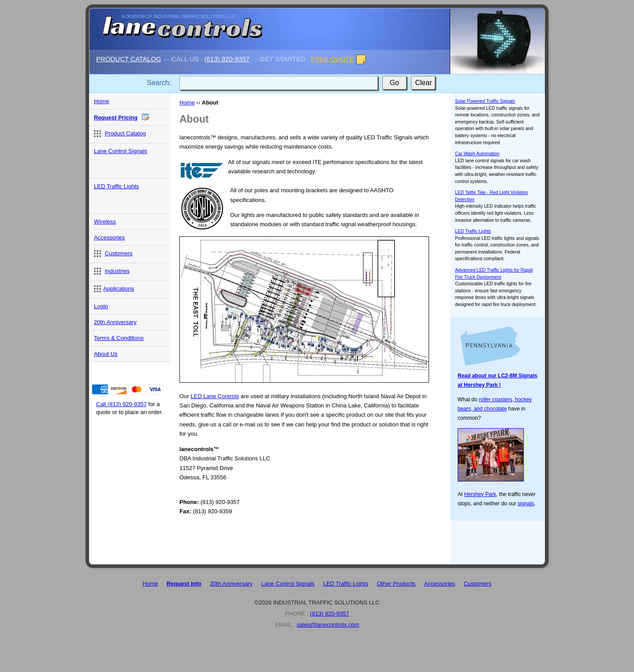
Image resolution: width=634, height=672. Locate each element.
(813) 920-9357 (227, 59)
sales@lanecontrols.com (328, 625)
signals (526, 504)
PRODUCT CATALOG (129, 59)
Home (187, 103)
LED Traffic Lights (473, 231)
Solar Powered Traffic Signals (485, 101)
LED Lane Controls (215, 396)
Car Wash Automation (477, 154)
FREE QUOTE (332, 59)
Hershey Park (480, 494)
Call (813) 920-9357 (121, 404)
